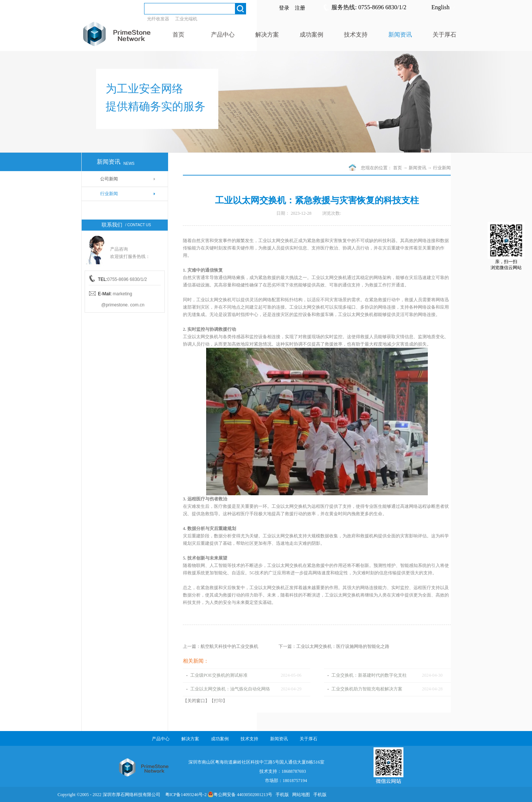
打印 (218, 701)
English (441, 7)
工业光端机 (186, 19)
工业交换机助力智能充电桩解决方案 (367, 689)
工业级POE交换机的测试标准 (219, 675)
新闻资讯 (417, 168)
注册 (300, 8)
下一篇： (334, 646)
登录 (284, 8)
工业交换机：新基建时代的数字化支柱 (369, 675)
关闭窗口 (196, 701)
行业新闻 (442, 168)
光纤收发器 (158, 19)
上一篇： (221, 646)
